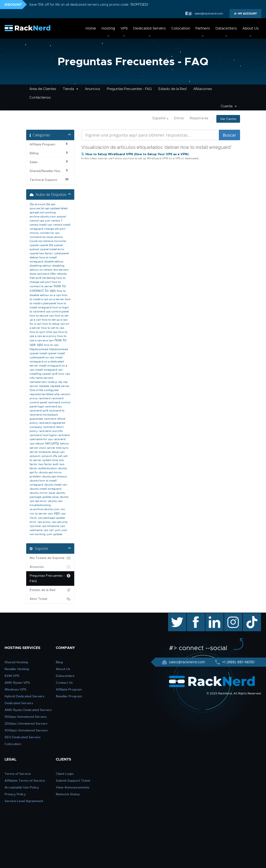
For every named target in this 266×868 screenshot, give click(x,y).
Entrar (179, 118)
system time (50, 460)
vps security (60, 522)
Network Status (68, 794)
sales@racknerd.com (209, 14)
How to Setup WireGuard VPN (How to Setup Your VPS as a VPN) (135, 154)
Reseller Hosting (17, 669)
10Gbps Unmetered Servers (26, 717)
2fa (32, 204)
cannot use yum (40, 221)
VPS (124, 28)
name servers (44, 378)
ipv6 (55, 374)
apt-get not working (43, 212)
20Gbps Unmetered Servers (26, 723)
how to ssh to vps (53, 328)
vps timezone (50, 526)
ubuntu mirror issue (42, 493)
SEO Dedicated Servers (23, 737)
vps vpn (49, 530)
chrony (34, 233)
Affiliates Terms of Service (25, 781)
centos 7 (57, 221)
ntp (60, 382)
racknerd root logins (43, 435)
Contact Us (64, 683)
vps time (35, 526)
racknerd (45, 398)
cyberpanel (61, 253)
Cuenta (229, 106)
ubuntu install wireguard (45, 489)
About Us (251, 28)
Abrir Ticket (50, 599)
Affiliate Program (69, 689)
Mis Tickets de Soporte (50, 558)
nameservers (38, 382)
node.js (52, 382)
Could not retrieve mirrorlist (48, 241)
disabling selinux (41, 266)
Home (91, 28)
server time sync (58, 448)
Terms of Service (18, 774)
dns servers (61, 270)
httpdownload (39, 349)
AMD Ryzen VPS (17, 683)
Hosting (108, 28)
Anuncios (92, 89)
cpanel (34, 245)
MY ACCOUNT (247, 14)
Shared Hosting (16, 662)
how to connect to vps (48, 288)
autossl (61, 217)
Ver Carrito (228, 119)
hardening (49, 278)
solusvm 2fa (49, 456)
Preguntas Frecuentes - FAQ (129, 89)
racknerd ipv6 (39, 411)
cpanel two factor (41, 253)
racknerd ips (53, 407)
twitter (174, 615)
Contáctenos (40, 97)
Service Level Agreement (24, 801)
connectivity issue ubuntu (46, 237)
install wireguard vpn (49, 370)
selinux (64, 444)
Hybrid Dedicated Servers (24, 696)
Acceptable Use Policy (22, 787)
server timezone (40, 452)
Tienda (70, 89)
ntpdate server (60, 386)
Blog (59, 662)
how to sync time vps (43, 332)
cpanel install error (52, 249)
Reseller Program (69, 696)
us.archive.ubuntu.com (45, 509)
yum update (54, 534)
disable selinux (54, 262)
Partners (203, 28)
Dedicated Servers (150, 28)
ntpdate (44, 386)
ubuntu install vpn (56, 485)
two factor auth (49, 464)
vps (57, 513)
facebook (195, 615)
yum (58, 530)
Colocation (181, 28)
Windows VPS (15, 689)
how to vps (51, 345)
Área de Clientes (43, 89)
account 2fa (42, 204)
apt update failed (56, 208)
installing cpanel (40, 374)
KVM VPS (12, 676)
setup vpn (58, 452)
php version (62, 394)
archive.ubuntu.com (43, 217)
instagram (233, 615)
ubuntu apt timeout (54, 476)
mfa (32, 378)
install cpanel (48, 353)
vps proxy (44, 522)
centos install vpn (41, 225)
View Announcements (73, 787)
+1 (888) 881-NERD (238, 662)
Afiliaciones (203, 89)
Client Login (65, 774)
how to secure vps (42, 316)
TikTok (249, 615)
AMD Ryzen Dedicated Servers (28, 710)
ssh (60, 456)
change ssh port (55, 229)
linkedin (212, 615)
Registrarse (199, 118)
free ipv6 (35, 278)
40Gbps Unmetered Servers (26, 730)
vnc (63, 509)
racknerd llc (57, 411)
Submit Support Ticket (73, 781)
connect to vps (50, 233)
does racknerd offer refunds (48, 274)
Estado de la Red (173, 89)
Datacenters (226, 28)
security (52, 443)
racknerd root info (51, 431)
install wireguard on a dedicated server (47, 362)
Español (161, 118)
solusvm (35, 456)
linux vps (64, 374)
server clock (38, 448)
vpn (50, 514)
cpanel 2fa (46, 245)
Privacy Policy (15, 794)
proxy (34, 398)
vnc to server (38, 514)
